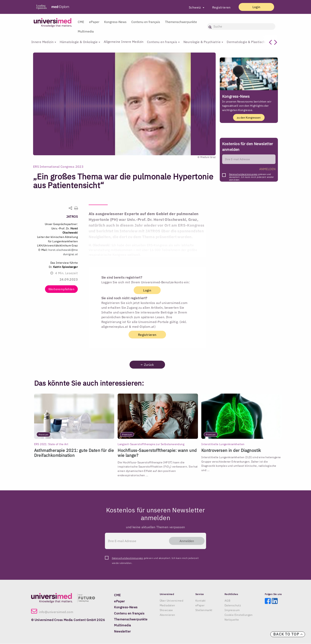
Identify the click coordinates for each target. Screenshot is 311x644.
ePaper (94, 22)
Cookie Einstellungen (239, 615)
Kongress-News (115, 22)
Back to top (288, 634)
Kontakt (201, 601)
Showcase (166, 610)
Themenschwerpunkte (181, 22)
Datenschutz (233, 606)
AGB (227, 601)
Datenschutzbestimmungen (243, 174)
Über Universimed (171, 601)
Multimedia (86, 31)
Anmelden (186, 541)
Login (255, 7)
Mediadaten (167, 606)
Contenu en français (146, 22)
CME (81, 22)
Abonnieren (167, 615)
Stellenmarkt (204, 610)
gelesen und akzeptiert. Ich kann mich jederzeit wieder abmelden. (251, 175)
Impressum (232, 610)
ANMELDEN (267, 169)
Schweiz (193, 7)
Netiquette (232, 620)
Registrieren (219, 7)
